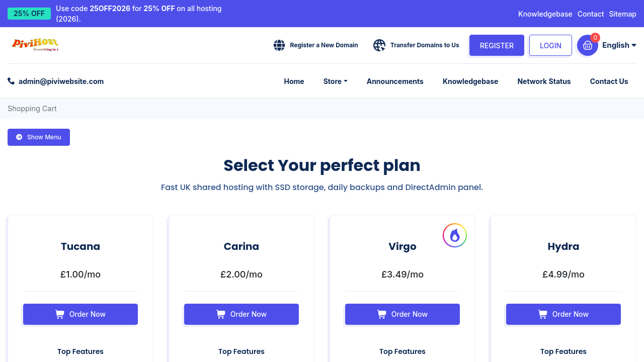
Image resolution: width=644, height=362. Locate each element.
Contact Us (610, 81)
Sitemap (623, 14)
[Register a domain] (316, 45)
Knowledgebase (545, 14)
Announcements (400, 81)
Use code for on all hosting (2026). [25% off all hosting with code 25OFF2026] (139, 14)
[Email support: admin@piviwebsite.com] (56, 81)
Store (339, 81)
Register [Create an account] (497, 46)
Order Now (80, 314)
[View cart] (588, 45)
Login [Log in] (551, 46)
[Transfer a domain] (416, 45)
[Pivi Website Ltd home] (36, 45)
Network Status (546, 81)
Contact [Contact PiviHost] (591, 14)
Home (302, 81)
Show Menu (39, 137)
